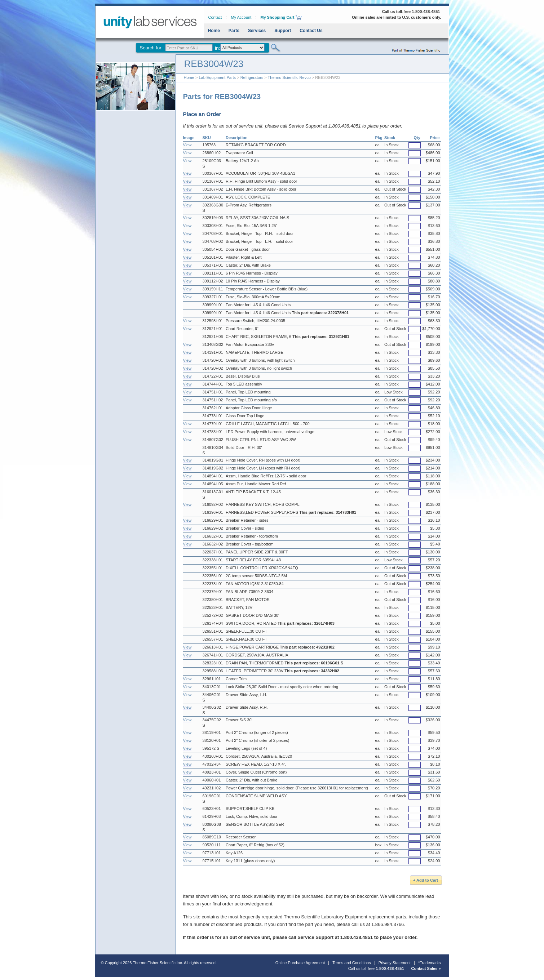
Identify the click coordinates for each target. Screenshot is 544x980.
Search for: (151, 48)
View (187, 145)
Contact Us (311, 31)
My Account (241, 17)
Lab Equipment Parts (217, 77)
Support (283, 31)
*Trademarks (430, 963)
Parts (234, 31)
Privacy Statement (395, 963)
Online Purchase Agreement (300, 963)
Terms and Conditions (351, 963)
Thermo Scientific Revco (289, 77)
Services (257, 31)
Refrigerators (252, 77)
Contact (215, 17)
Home (214, 31)
